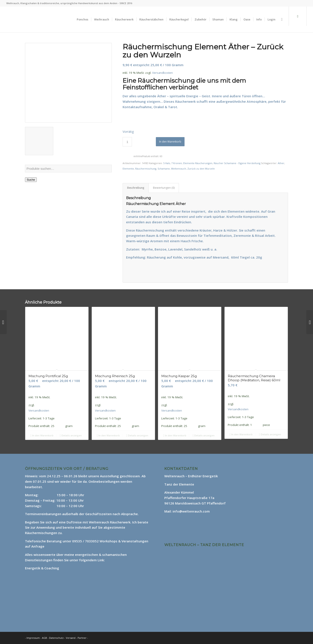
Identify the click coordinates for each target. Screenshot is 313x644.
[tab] (136, 188)
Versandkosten (162, 73)
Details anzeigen (71, 435)
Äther (281, 163)
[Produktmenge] (127, 142)
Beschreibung (136, 188)
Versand (71, 638)
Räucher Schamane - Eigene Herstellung (237, 163)
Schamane (164, 169)
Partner (82, 638)
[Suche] (282, 19)
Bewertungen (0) (164, 188)
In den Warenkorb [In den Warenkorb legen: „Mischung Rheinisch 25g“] (108, 435)
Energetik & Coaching (42, 568)
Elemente (128, 169)
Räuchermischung (146, 169)
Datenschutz (57, 638)
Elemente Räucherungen (198, 163)
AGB (45, 638)
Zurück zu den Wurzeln (201, 169)
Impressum (33, 638)
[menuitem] (82, 19)
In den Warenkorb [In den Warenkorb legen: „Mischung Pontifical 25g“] (42, 435)
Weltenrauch (179, 169)
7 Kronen (177, 163)
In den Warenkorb (170, 142)
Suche (31, 180)
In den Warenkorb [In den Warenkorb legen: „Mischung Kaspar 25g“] (175, 435)
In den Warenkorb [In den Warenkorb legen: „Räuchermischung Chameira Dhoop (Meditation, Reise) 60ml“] (241, 434)
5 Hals (167, 163)
